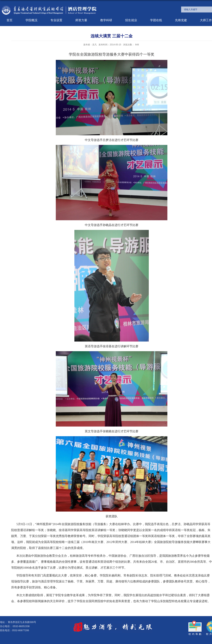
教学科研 (106, 20)
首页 (9, 20)
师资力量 (81, 20)
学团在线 (156, 20)
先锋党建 (181, 20)
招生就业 (131, 20)
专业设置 (56, 20)
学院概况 (31, 20)
